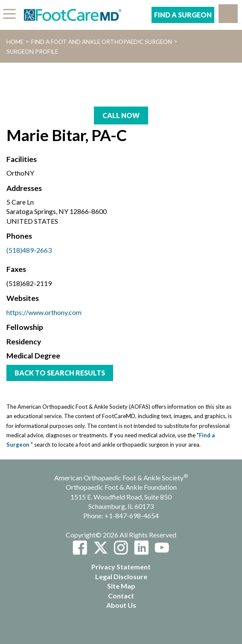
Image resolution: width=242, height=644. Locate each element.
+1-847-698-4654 (132, 515)
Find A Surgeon (183, 15)
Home (15, 42)
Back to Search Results (60, 373)
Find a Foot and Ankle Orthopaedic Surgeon (102, 42)
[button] (228, 14)
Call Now (121, 115)
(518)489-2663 (29, 250)
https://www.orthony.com (44, 312)
